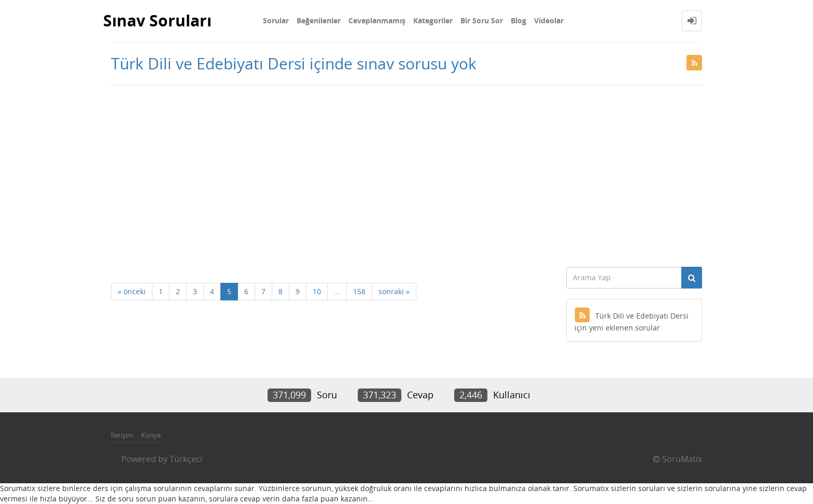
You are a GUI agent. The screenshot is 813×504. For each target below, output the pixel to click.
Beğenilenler (319, 20)
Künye (151, 435)
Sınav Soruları (157, 20)
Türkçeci (186, 459)
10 (317, 291)
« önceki (132, 291)
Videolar (549, 20)
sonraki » (394, 291)
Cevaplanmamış (377, 20)
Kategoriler (433, 20)
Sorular (276, 20)
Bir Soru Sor (482, 20)
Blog (518, 20)
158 (359, 291)
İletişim (122, 435)
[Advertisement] (406, 174)
